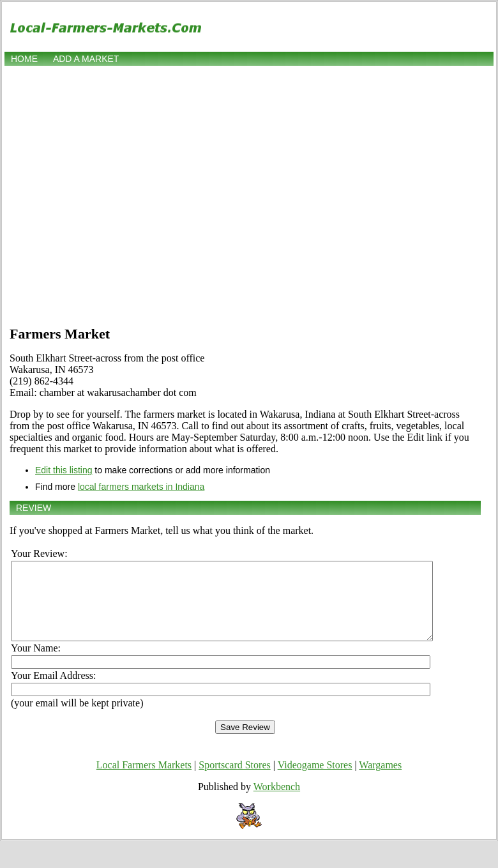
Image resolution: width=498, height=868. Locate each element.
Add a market (86, 59)
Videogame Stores (315, 780)
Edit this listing (64, 470)
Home (24, 59)
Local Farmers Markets (144, 780)
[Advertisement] (120, 194)
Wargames (380, 780)
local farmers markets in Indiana (141, 487)
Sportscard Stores (234, 780)
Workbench (277, 802)
